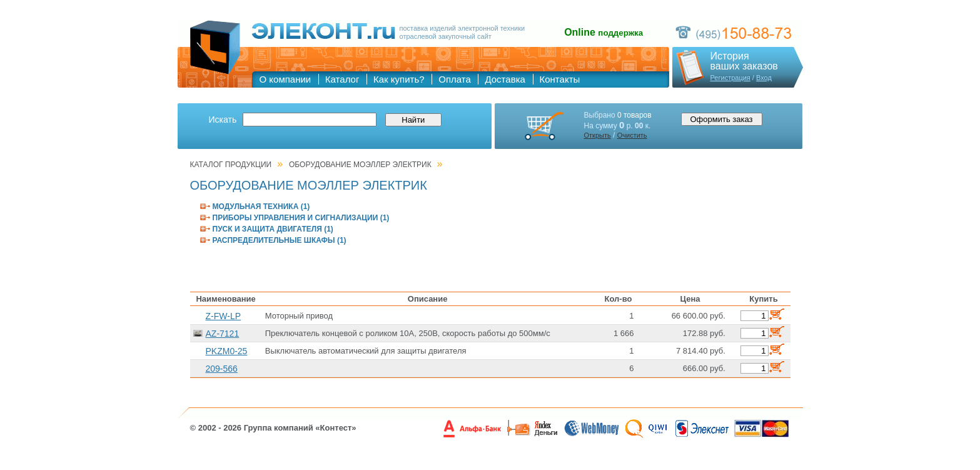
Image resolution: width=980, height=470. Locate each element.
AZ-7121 (223, 334)
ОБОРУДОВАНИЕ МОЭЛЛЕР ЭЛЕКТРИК (360, 165)
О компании (285, 79)
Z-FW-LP (224, 316)
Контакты (560, 79)
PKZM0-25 (227, 351)
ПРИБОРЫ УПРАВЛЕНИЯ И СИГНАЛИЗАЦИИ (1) (301, 218)
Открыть (598, 135)
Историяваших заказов (744, 61)
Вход (764, 78)
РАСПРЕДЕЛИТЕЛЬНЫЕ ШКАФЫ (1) (280, 240)
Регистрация (730, 78)
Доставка (505, 79)
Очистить (632, 135)
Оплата (455, 79)
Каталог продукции (231, 165)
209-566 (222, 369)
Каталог (342, 79)
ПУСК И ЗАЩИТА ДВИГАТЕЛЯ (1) (273, 229)
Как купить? (399, 79)
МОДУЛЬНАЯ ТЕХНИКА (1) (261, 207)
